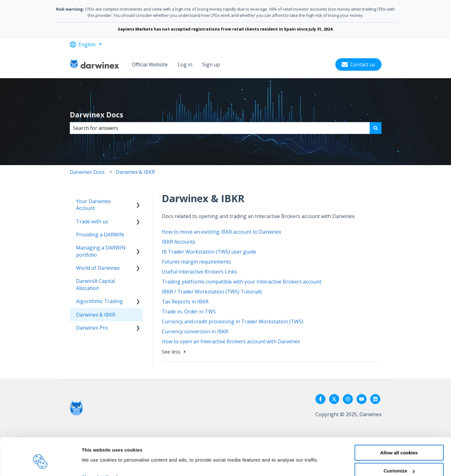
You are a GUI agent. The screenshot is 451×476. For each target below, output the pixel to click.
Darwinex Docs (96, 115)
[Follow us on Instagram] (348, 399)
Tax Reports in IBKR (185, 302)
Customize (399, 442)
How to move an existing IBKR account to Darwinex (221, 232)
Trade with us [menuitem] (92, 221)
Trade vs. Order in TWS (189, 312)
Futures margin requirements (196, 262)
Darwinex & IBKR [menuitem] (96, 315)
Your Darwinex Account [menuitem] (93, 205)
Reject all (399, 461)
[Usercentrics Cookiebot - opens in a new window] (40, 464)
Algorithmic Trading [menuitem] (99, 301)
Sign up (211, 64)
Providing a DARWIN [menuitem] (100, 235)
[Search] (376, 128)
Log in (185, 64)
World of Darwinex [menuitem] (98, 268)
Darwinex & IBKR (135, 172)
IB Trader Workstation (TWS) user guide (209, 252)
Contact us (358, 64)
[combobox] (220, 128)
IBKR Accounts (179, 242)
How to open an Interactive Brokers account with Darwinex (231, 341)
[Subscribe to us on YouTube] (362, 399)
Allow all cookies (399, 424)
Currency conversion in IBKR (195, 331)
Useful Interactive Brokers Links (199, 272)
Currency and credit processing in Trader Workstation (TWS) (233, 321)
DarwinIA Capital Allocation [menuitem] (96, 284)
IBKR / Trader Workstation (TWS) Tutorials (212, 292)
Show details (96, 448)
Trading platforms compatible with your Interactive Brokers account (242, 282)
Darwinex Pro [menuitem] (92, 328)
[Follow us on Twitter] (334, 399)
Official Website (150, 64)
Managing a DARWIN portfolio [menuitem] (101, 251)
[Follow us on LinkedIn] (375, 399)
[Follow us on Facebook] (320, 399)
